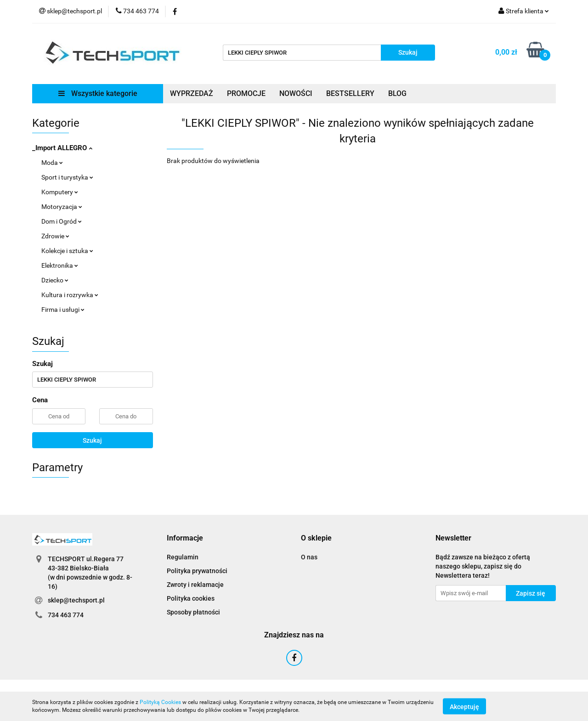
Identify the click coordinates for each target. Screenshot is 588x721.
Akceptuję (464, 706)
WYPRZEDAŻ (192, 93)
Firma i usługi (63, 310)
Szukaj (92, 440)
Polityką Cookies (160, 702)
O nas (309, 557)
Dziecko (55, 280)
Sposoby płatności (193, 612)
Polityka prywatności (197, 571)
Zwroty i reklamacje (195, 585)
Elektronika (60, 265)
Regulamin (183, 557)
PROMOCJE (246, 93)
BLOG (397, 93)
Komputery (60, 192)
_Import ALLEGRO (62, 148)
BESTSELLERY (350, 93)
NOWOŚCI (296, 93)
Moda (52, 163)
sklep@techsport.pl (76, 600)
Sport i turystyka (67, 177)
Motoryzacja (62, 207)
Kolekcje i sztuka (67, 251)
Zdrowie (55, 236)
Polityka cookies (191, 598)
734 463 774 (66, 615)
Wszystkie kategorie (98, 93)
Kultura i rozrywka (70, 295)
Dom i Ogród (62, 221)
